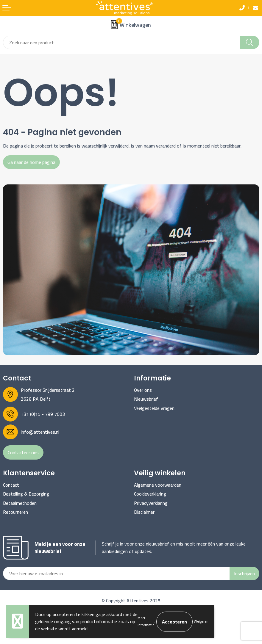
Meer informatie (146, 621)
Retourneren (15, 512)
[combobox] (122, 42)
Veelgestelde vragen (154, 408)
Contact (11, 485)
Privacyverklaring (151, 503)
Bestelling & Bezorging (26, 494)
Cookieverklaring (150, 494)
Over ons (143, 390)
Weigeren (201, 621)
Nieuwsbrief (146, 399)
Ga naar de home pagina (31, 162)
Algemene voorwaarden (158, 485)
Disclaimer (144, 512)
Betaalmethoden (20, 503)
